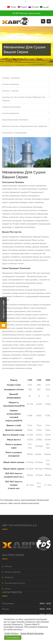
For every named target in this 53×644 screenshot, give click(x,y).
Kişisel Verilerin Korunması (32, 633)
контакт (8, 589)
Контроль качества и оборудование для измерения (25, 126)
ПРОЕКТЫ (9, 578)
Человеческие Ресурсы (15, 583)
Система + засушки (10, 91)
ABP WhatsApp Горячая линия (27, 13)
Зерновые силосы (12, 500)
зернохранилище (28, 500)
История (8, 566)
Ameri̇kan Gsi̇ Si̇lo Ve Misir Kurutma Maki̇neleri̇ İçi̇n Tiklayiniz (24, 99)
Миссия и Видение (13, 572)
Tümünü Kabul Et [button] (13, 638)
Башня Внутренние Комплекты (15, 120)
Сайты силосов (14, 503)
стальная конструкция (11, 107)
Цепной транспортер (30, 503)
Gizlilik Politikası (12, 633)
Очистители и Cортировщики (14, 133)
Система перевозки (11, 84)
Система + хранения (11, 78)
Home (5, 59)
